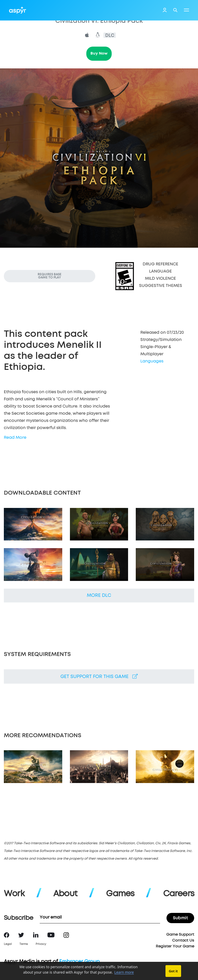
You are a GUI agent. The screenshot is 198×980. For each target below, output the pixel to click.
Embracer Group (79, 962)
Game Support (180, 935)
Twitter (21, 935)
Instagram (66, 935)
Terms (24, 944)
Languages (152, 361)
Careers (179, 894)
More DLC (99, 596)
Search (175, 10)
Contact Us (183, 940)
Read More (15, 437)
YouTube (51, 935)
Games (120, 894)
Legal (8, 944)
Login (165, 11)
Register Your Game (175, 946)
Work (14, 894)
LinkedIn (36, 935)
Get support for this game (99, 676)
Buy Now (99, 53)
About (65, 894)
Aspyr (18, 10)
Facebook (7, 935)
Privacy (41, 944)
